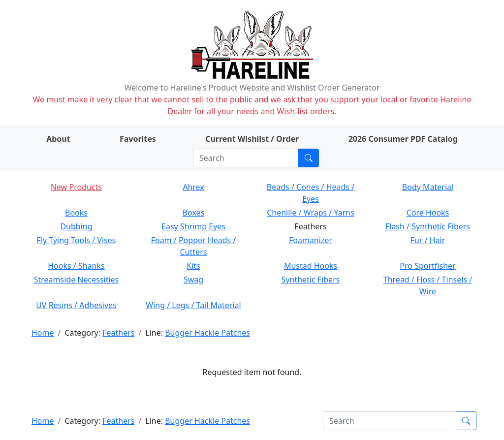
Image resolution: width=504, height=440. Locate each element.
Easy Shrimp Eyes (193, 226)
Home (43, 333)
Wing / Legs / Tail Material (193, 305)
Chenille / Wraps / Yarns (311, 213)
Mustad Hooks (311, 266)
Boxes (194, 213)
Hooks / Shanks (76, 266)
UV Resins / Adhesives (76, 305)
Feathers (118, 333)
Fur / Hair (428, 240)
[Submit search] (309, 158)
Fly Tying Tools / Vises (77, 240)
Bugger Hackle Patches (207, 333)
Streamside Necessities (77, 280)
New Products (76, 187)
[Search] (246, 158)
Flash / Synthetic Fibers (428, 226)
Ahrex (193, 187)
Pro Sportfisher (427, 266)
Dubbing (76, 226)
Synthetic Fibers (311, 280)
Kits (193, 266)
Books (76, 213)
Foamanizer (311, 240)
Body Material (428, 187)
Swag (193, 280)
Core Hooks (428, 213)
